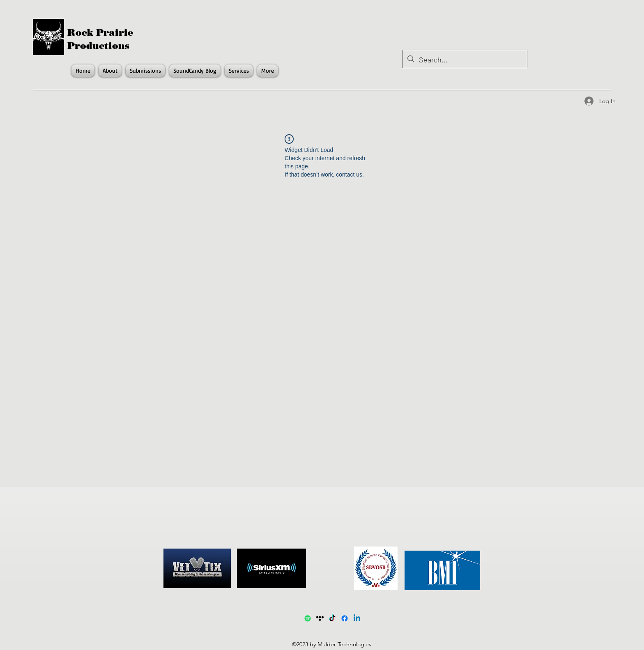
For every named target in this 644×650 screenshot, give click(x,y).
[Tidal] (320, 618)
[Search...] (464, 60)
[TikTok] (332, 618)
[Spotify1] (308, 618)
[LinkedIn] (357, 618)
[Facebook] (345, 618)
